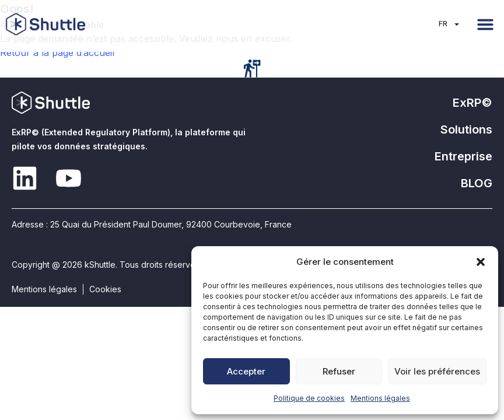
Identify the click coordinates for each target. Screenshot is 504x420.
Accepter (246, 371)
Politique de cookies (309, 398)
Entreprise (463, 156)
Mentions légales (380, 398)
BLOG (477, 183)
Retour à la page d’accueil (57, 52)
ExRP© (473, 103)
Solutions (466, 129)
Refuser (339, 371)
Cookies (105, 289)
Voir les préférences (437, 371)
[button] (481, 262)
